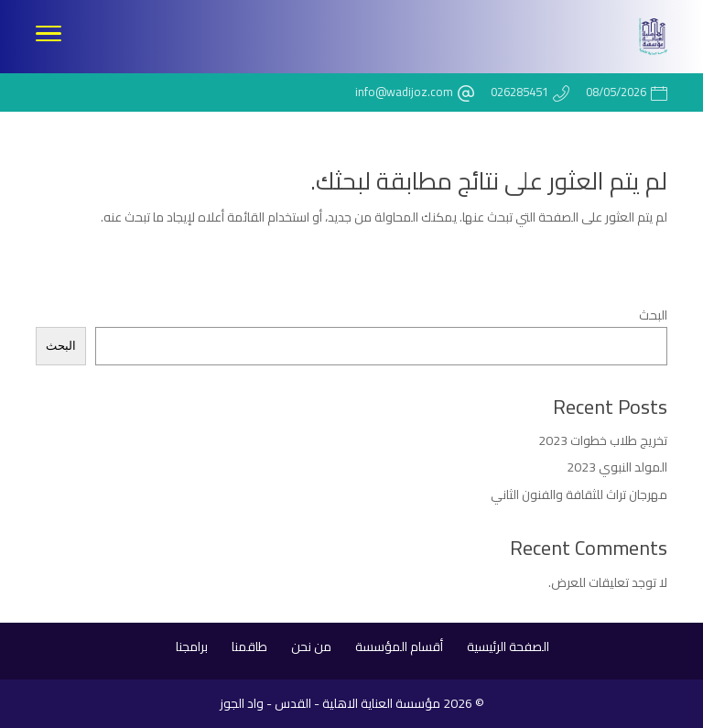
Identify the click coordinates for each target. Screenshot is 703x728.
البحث (653, 315)
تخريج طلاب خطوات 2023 (603, 440)
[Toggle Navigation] (49, 37)
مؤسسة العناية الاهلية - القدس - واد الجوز (330, 703)
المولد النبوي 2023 (617, 467)
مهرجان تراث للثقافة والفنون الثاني (579, 494)
